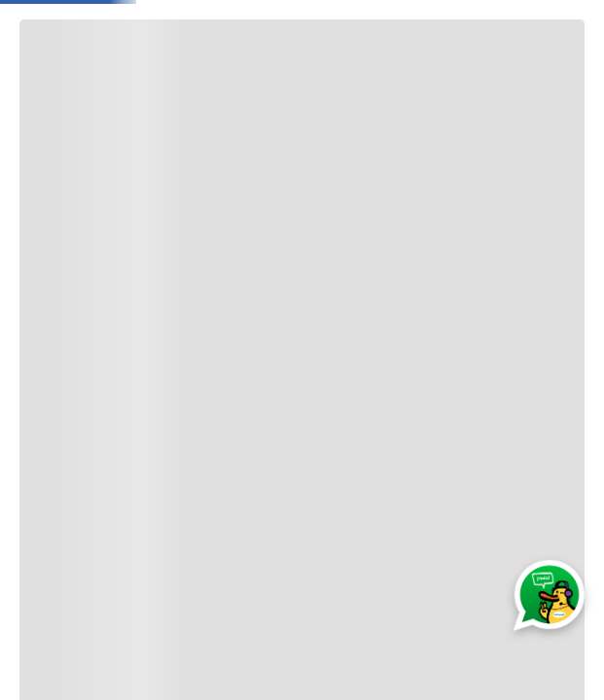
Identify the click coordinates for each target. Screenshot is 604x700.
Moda (291, 91)
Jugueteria (151, 91)
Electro (359, 91)
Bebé (229, 91)
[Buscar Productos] (279, 38)
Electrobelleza (453, 91)
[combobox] (302, 38)
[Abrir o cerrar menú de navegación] (53, 92)
